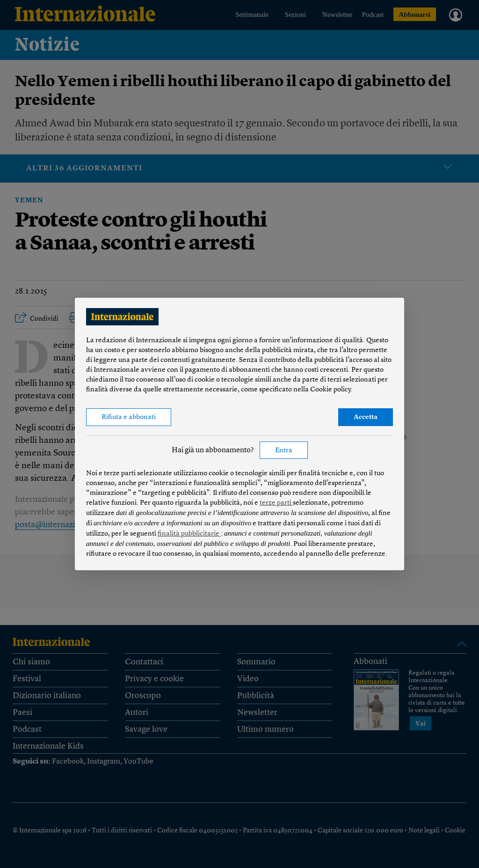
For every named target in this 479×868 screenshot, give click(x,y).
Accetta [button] (366, 417)
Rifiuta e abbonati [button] (129, 417)
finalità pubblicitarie (189, 534)
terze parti (276, 503)
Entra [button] (284, 451)
